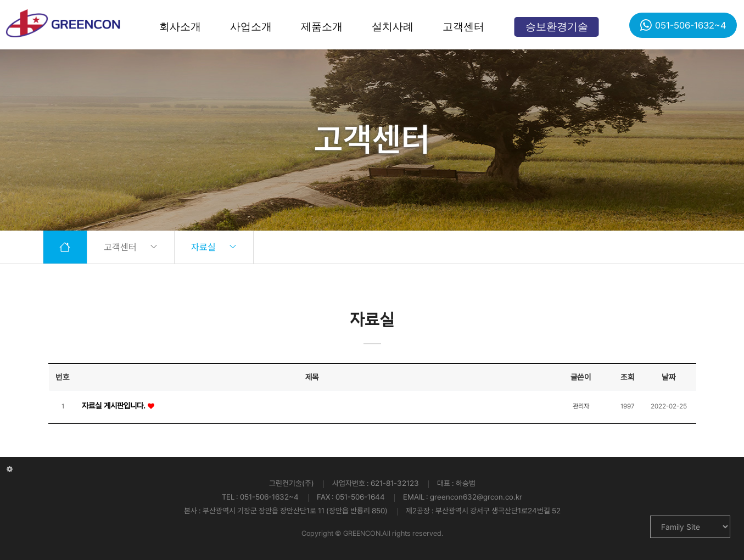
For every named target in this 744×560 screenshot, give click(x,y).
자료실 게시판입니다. (115, 405)
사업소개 (251, 27)
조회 (627, 377)
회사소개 (180, 27)
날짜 (669, 377)
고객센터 (463, 27)
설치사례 (393, 27)
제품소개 (322, 27)
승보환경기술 (557, 27)
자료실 (214, 247)
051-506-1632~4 (683, 25)
